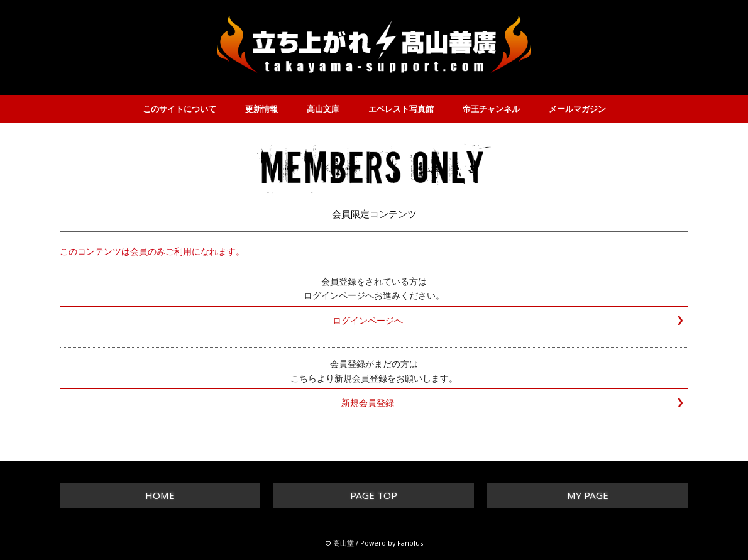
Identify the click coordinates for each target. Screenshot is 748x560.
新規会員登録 (368, 403)
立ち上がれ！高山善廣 (374, 44)
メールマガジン (577, 109)
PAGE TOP (374, 495)
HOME (160, 495)
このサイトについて (179, 109)
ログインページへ (368, 320)
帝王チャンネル (491, 109)
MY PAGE (588, 495)
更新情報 (261, 109)
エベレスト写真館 (401, 109)
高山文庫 (323, 109)
